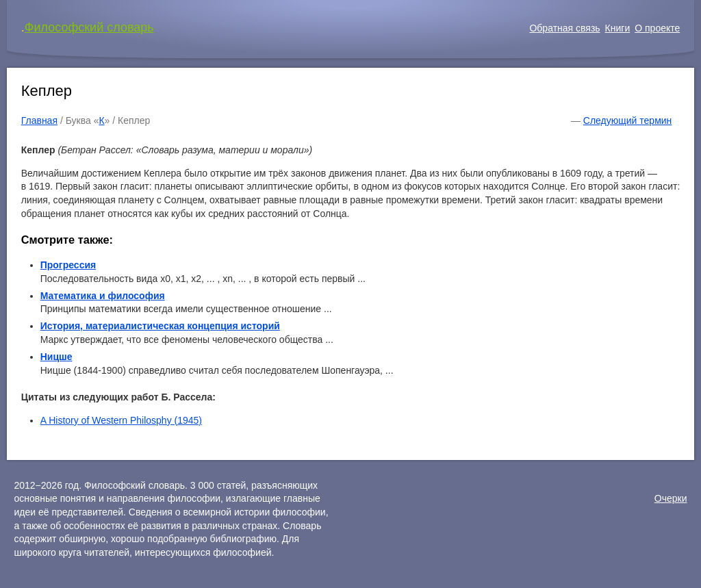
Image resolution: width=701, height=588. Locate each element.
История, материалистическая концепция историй (160, 326)
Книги (618, 28)
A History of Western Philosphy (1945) (121, 420)
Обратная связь (564, 28)
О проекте (657, 28)
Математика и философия (103, 296)
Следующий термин (627, 120)
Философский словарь (89, 27)
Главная (39, 120)
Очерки (671, 498)
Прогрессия (68, 265)
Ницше (56, 357)
